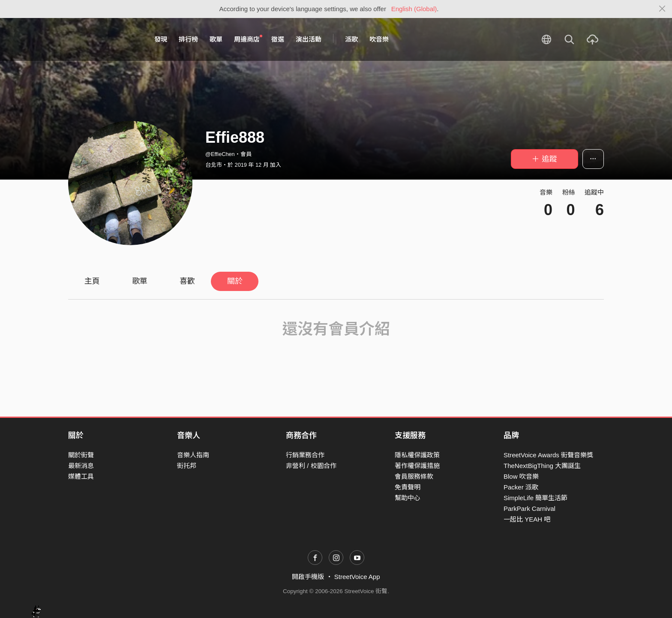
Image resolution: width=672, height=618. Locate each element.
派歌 (351, 39)
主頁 (92, 281)
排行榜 (188, 39)
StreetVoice (103, 39)
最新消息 (81, 466)
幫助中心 (408, 498)
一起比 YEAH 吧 (527, 519)
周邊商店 (248, 39)
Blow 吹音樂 (521, 476)
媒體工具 (81, 476)
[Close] (662, 9)
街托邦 (187, 466)
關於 (235, 281)
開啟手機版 (308, 577)
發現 (161, 39)
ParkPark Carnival (529, 508)
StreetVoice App (357, 577)
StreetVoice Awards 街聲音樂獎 (548, 455)
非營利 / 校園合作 (311, 466)
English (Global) (414, 9)
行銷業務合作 (305, 455)
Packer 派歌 (521, 487)
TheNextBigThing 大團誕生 (542, 466)
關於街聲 (81, 455)
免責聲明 (408, 487)
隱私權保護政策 (417, 455)
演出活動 (309, 39)
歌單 (216, 39)
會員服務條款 (414, 476)
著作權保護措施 (417, 466)
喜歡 (187, 281)
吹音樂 (379, 39)
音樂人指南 (193, 455)
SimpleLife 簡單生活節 (535, 498)
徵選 (278, 39)
